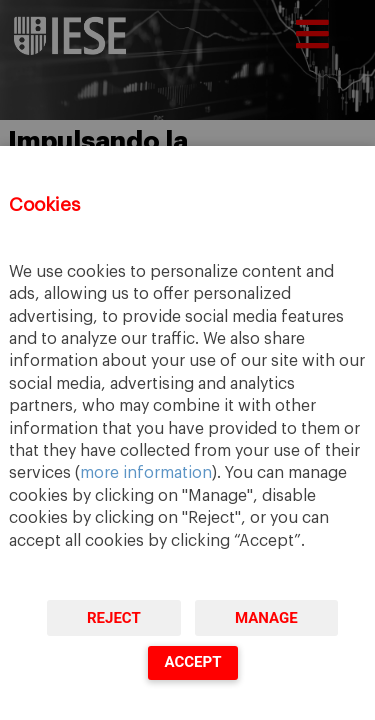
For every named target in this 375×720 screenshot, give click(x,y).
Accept (192, 662)
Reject (114, 618)
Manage (266, 618)
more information (146, 473)
